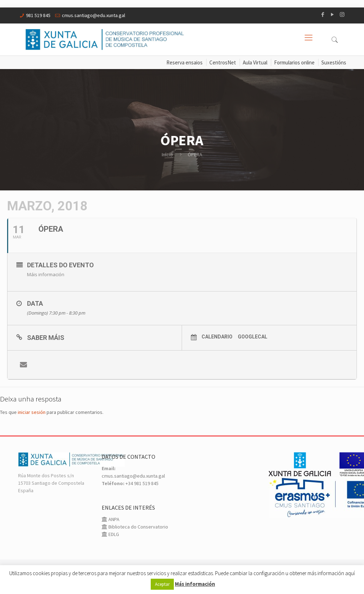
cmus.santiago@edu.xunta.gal (93, 15)
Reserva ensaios (184, 62)
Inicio (167, 154)
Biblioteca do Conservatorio (138, 527)
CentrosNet (223, 62)
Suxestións (334, 62)
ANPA (113, 519)
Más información (195, 584)
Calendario (217, 337)
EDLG (113, 534)
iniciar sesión (32, 412)
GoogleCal (253, 337)
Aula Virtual (255, 62)
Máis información (46, 274)
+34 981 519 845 (142, 483)
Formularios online (294, 62)
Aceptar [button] (162, 584)
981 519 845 (38, 15)
